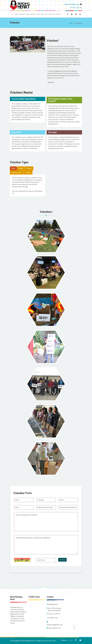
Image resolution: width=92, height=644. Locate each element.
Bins (42, 14)
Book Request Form (54, 628)
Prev (13, 45)
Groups (28, 172)
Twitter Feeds (34, 597)
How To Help (52, 14)
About (17, 14)
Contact (58, 14)
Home (12, 14)
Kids (13, 168)
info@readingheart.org (72, 4)
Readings (22, 14)
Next (42, 45)
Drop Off (33, 14)
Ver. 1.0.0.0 (52, 641)
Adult (21, 168)
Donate (28, 14)
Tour (46, 14)
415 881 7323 (75, 7)
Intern (29, 168)
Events (38, 14)
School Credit (17, 172)
